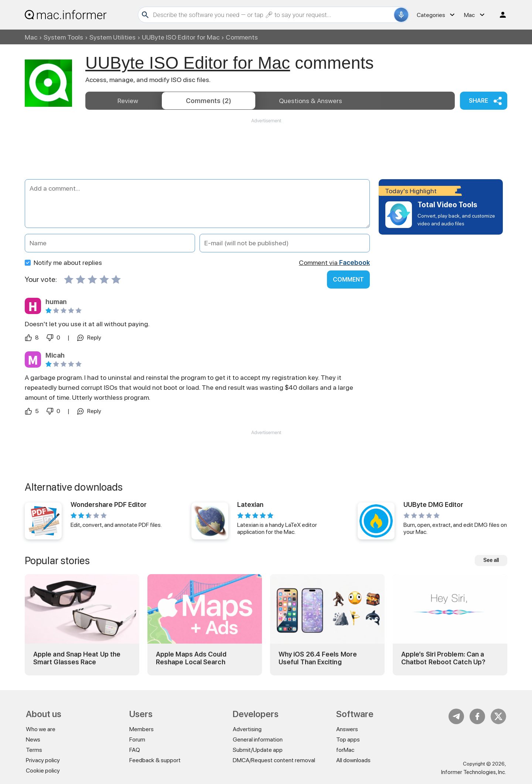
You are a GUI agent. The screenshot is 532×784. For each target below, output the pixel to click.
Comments (209, 101)
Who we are (41, 729)
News (33, 739)
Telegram (456, 716)
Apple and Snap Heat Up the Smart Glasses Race (77, 658)
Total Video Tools (447, 205)
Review (128, 101)
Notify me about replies (63, 263)
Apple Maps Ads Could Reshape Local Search (191, 658)
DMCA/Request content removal (274, 760)
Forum (137, 739)
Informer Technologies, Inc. (474, 772)
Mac (31, 37)
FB (477, 716)
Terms (34, 750)
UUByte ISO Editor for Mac (181, 37)
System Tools (63, 37)
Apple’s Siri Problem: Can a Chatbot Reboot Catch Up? (443, 658)
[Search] (272, 15)
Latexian (250, 505)
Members (141, 729)
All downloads (353, 760)
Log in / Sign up (499, 15)
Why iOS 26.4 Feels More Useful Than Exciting (318, 658)
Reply (94, 338)
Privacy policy (43, 760)
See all (491, 560)
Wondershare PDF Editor (109, 505)
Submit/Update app (258, 750)
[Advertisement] (266, 146)
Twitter (498, 716)
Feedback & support (155, 760)
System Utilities (112, 37)
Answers (311, 101)
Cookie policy (43, 771)
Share (478, 101)
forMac (345, 750)
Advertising (247, 729)
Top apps (348, 739)
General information (258, 739)
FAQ (135, 750)
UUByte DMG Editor (433, 505)
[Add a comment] (197, 204)
